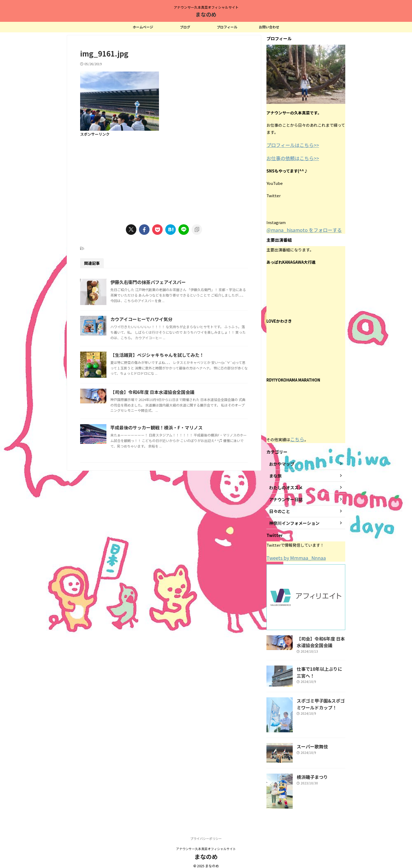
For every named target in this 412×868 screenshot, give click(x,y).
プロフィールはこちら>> (289, 144)
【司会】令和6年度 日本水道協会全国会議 (176, 459)
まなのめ (206, 14)
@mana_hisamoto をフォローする (297, 228)
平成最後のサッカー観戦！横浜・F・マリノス (180, 500)
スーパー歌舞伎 (310, 740)
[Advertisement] (164, 177)
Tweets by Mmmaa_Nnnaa (291, 554)
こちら (296, 436)
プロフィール (227, 27)
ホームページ (143, 27)
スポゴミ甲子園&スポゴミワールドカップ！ (320, 698)
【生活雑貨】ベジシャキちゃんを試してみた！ (181, 396)
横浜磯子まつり (310, 771)
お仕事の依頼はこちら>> (289, 157)
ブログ (185, 27)
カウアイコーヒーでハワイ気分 (166, 346)
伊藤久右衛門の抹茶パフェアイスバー (172, 282)
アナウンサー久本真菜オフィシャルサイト (206, 843)
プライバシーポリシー (206, 833)
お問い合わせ (269, 27)
